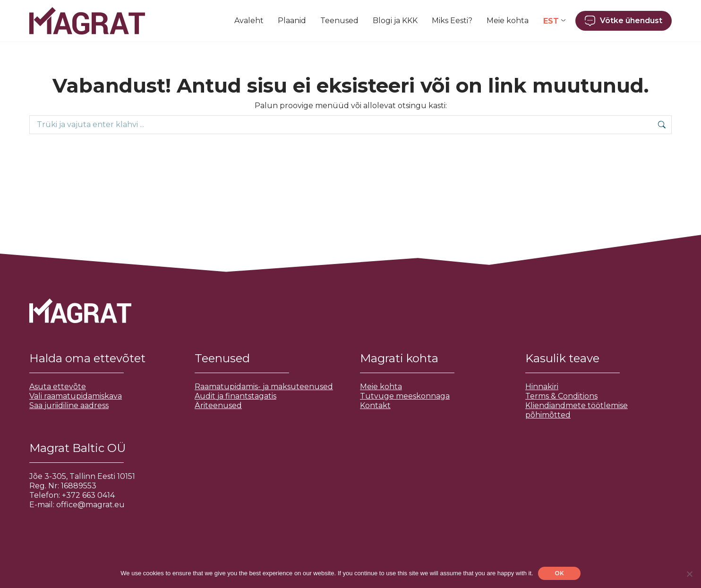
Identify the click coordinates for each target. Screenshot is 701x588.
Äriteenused (218, 405)
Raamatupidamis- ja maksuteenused (264, 387)
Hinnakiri (542, 387)
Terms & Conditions (561, 396)
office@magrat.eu (90, 505)
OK (559, 573)
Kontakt (375, 405)
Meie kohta (381, 387)
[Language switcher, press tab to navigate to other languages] (554, 21)
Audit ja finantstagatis (235, 396)
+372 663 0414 (88, 495)
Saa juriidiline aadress (69, 405)
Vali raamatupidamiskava (76, 396)
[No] (689, 574)
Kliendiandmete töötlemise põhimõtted (577, 410)
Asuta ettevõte (58, 387)
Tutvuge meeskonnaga (405, 396)
